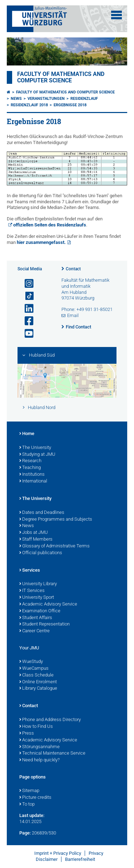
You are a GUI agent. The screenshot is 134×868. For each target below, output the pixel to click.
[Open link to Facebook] (26, 321)
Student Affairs (36, 618)
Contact (73, 269)
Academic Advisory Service (48, 604)
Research (30, 461)
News (16, 99)
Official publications (41, 553)
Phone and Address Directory (50, 720)
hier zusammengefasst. (41, 242)
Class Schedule (36, 675)
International (33, 481)
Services (30, 571)
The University (35, 448)
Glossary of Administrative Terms (54, 546)
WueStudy (31, 662)
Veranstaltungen (46, 99)
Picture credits (35, 798)
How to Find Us (36, 727)
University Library (38, 584)
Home (27, 434)
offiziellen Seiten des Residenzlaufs (50, 225)
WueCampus (34, 669)
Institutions (32, 475)
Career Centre (34, 631)
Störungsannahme (39, 747)
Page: (25, 833)
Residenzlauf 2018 (29, 105)
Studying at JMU (37, 455)
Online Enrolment (38, 682)
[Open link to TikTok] (26, 296)
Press (27, 734)
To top (27, 805)
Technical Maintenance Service (52, 754)
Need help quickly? (39, 760)
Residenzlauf (84, 99)
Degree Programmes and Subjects (56, 520)
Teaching (30, 468)
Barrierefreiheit (80, 859)
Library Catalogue (38, 689)
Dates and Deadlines (42, 513)
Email (73, 315)
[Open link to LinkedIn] (26, 309)
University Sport (37, 598)
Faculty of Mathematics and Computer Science (61, 77)
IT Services (32, 591)
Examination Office (40, 611)
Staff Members (36, 540)
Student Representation (44, 624)
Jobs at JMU (34, 533)
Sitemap (29, 791)
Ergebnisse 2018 (70, 105)
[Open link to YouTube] (26, 334)
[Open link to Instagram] (26, 284)
